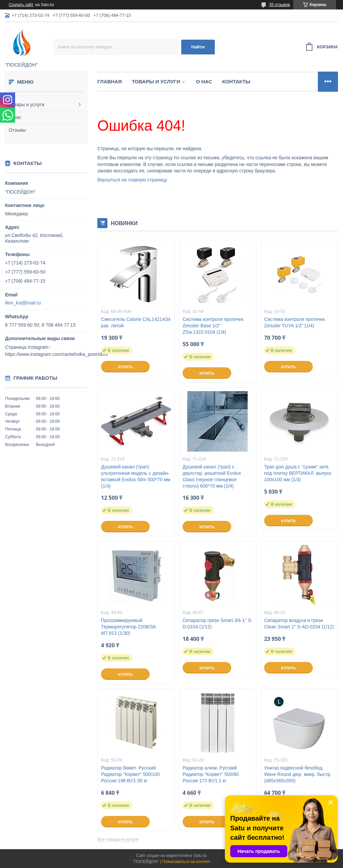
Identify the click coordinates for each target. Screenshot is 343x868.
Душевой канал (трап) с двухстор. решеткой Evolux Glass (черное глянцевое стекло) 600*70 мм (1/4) (212, 476)
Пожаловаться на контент (186, 862)
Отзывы (17, 130)
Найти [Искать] (198, 47)
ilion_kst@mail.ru (23, 303)
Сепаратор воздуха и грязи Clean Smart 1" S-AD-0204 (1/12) (299, 624)
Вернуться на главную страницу (132, 180)
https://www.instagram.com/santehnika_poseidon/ (57, 354)
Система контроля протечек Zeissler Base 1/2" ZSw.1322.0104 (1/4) (213, 326)
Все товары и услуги (118, 839)
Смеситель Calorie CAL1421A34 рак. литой (136, 322)
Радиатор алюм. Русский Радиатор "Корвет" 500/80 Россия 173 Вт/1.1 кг (211, 774)
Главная (110, 81)
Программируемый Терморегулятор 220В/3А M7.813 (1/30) (128, 627)
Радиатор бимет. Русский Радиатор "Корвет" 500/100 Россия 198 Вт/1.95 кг (130, 774)
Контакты (236, 81)
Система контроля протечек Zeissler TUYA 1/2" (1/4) (295, 322)
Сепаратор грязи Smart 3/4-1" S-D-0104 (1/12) (218, 624)
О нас (15, 117)
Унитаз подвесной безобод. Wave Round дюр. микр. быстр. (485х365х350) (298, 774)
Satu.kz (200, 856)
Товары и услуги (27, 105)
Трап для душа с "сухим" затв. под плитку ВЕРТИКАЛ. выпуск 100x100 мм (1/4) (298, 473)
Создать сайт (21, 5)
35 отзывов (280, 5)
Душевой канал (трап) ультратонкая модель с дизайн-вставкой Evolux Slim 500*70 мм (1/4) (136, 476)
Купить (125, 367)
